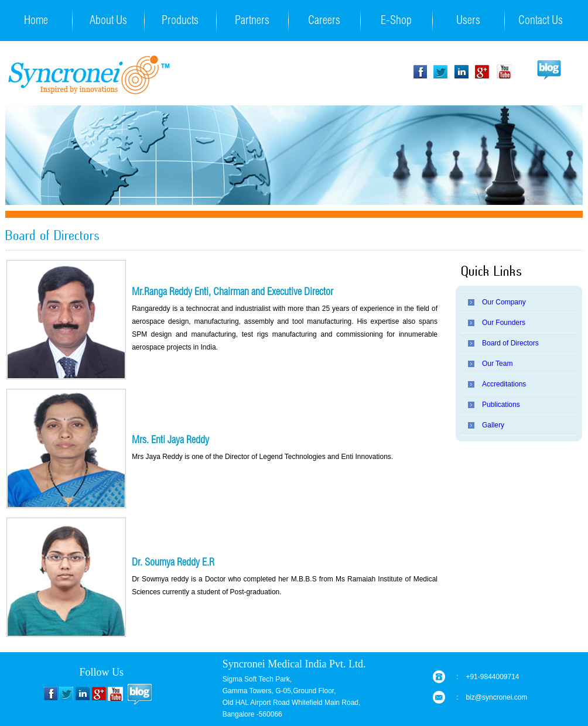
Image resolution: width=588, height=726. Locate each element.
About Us (108, 22)
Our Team (497, 364)
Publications (501, 405)
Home (36, 22)
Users (468, 22)
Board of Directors (510, 343)
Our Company (504, 302)
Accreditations (504, 384)
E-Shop (396, 22)
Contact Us (541, 22)
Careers (324, 22)
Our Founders (504, 323)
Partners (252, 22)
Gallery (493, 425)
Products (180, 22)
